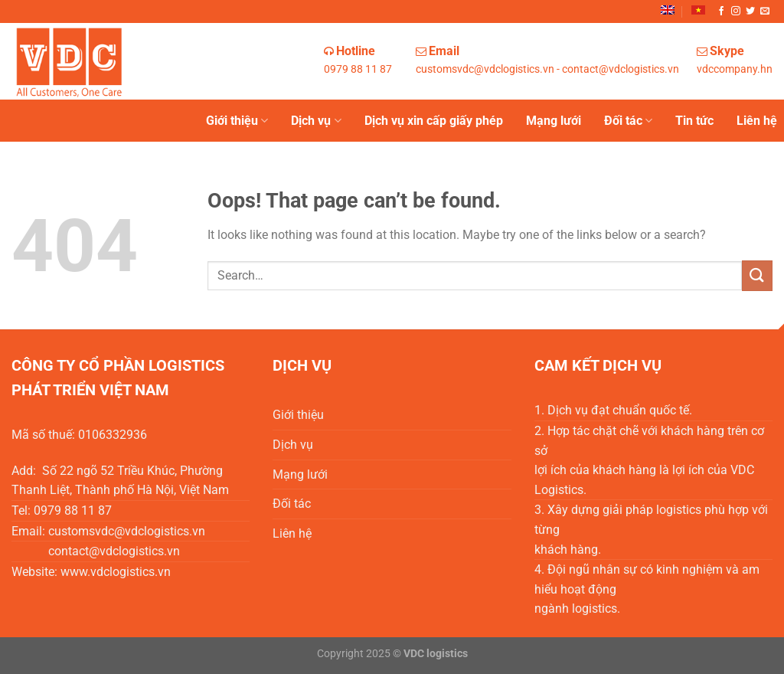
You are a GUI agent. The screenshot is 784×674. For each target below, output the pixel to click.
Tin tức (694, 121)
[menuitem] (668, 10)
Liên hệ (757, 121)
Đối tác (628, 121)
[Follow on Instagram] (736, 11)
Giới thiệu (237, 121)
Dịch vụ (316, 121)
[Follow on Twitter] (750, 11)
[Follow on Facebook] (721, 11)
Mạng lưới (554, 121)
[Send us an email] (765, 11)
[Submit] (757, 275)
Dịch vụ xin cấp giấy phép (434, 121)
